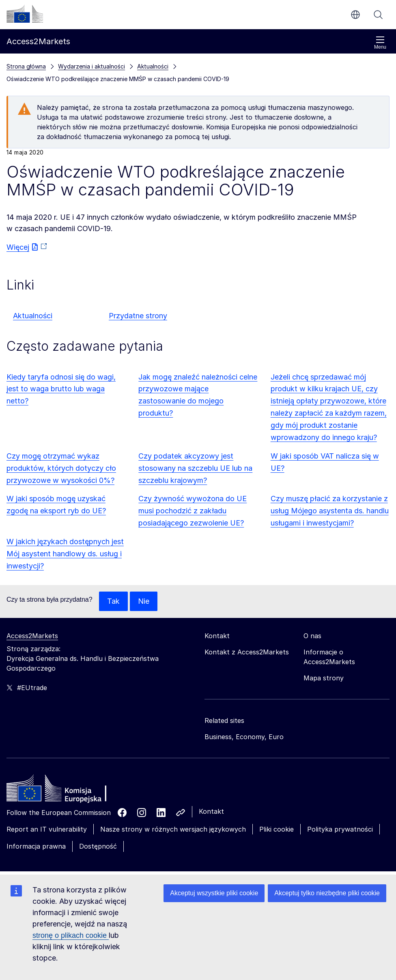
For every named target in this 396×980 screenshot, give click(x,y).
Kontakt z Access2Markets (247, 652)
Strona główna (26, 66)
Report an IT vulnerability (47, 829)
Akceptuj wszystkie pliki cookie (214, 893)
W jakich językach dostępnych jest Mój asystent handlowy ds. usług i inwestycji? (65, 554)
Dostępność (98, 846)
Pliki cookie (277, 829)
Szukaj (378, 15)
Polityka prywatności (340, 829)
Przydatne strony (138, 316)
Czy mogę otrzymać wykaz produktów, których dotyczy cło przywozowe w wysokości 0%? (61, 468)
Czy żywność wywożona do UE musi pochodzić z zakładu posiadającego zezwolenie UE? (193, 511)
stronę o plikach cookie (71, 935)
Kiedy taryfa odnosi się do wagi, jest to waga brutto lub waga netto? (61, 389)
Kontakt (211, 811)
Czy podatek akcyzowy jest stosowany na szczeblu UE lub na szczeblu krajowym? (195, 468)
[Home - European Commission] (65, 790)
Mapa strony (324, 678)
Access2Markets (32, 636)
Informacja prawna (36, 846)
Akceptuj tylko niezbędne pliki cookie (327, 893)
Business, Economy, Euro (244, 737)
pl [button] (355, 15)
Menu (380, 43)
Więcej (18, 247)
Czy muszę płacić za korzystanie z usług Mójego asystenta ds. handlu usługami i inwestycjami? (330, 511)
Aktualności (33, 316)
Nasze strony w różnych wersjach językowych (173, 829)
